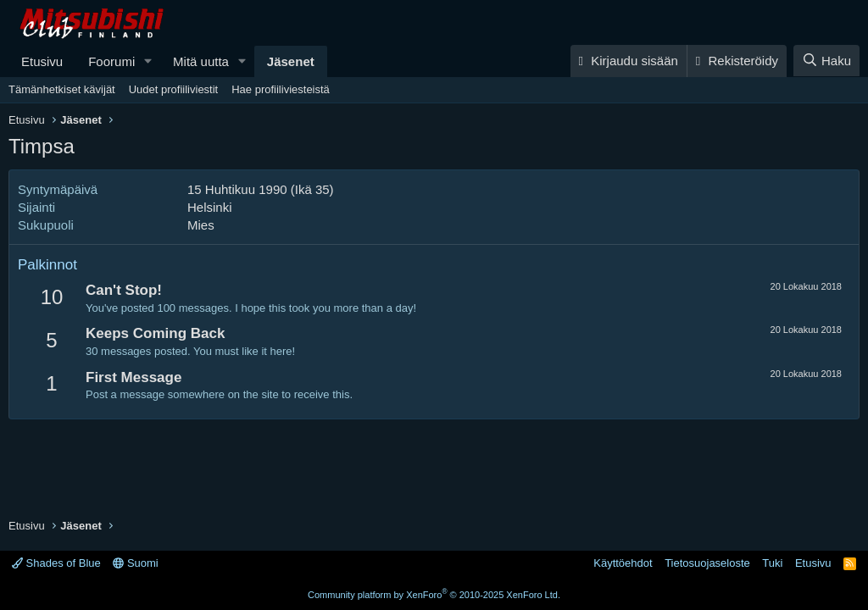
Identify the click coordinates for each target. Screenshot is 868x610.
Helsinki (210, 207)
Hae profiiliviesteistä (281, 89)
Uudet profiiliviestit (174, 89)
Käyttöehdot (623, 563)
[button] (148, 61)
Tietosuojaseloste (707, 563)
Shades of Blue (56, 563)
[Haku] (826, 61)
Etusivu (42, 61)
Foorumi (111, 61)
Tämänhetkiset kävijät (62, 89)
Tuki (772, 563)
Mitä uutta (201, 61)
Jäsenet (291, 61)
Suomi (135, 563)
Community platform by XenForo (434, 595)
